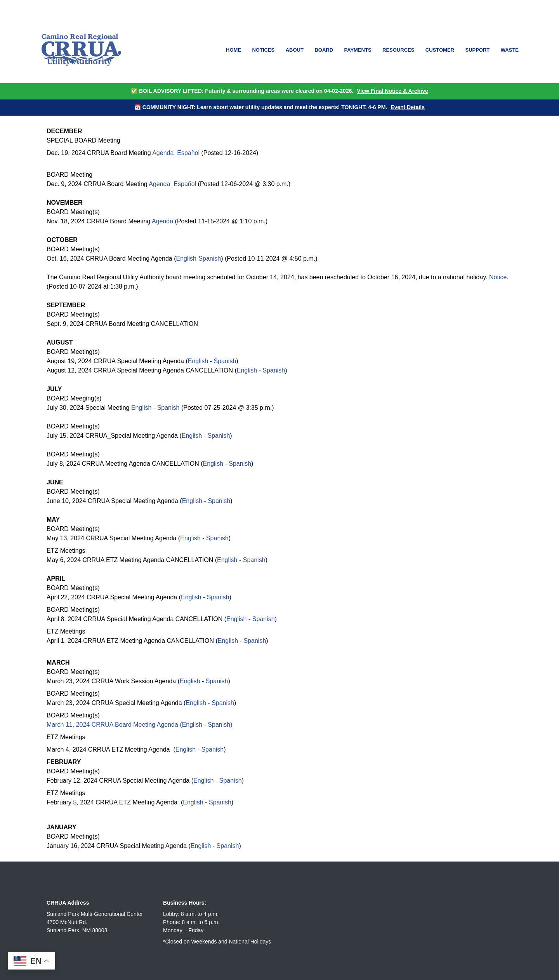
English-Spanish (199, 258)
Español (188, 153)
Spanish (225, 361)
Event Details (408, 107)
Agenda (163, 153)
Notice (498, 277)
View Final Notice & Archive (392, 91)
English (198, 361)
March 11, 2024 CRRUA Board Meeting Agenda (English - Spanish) (139, 725)
